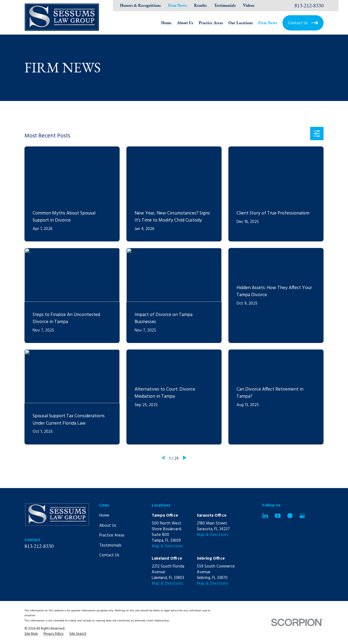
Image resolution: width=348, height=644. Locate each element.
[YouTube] (278, 516)
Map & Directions (167, 546)
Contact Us (109, 555)
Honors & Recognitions (141, 5)
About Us (108, 526)
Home (104, 516)
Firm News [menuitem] (268, 23)
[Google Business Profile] (302, 516)
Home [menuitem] (166, 23)
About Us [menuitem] (185, 23)
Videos (249, 5)
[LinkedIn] (265, 516)
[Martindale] (290, 516)
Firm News (177, 5)
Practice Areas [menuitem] (211, 23)
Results (200, 5)
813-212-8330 (309, 5)
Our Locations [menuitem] (241, 23)
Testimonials (225, 5)
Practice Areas (112, 535)
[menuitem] (31, 634)
